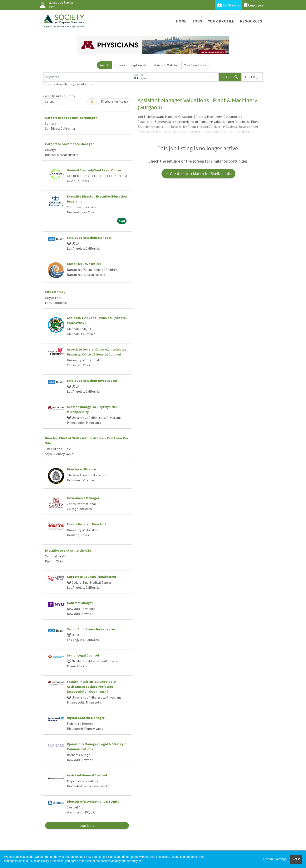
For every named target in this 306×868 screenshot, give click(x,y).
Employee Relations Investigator (92, 381)
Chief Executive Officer (84, 264)
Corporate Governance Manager (69, 144)
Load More (87, 826)
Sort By (50, 102)
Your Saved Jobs (195, 65)
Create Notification (115, 102)
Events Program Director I (87, 524)
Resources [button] (251, 21)
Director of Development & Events (93, 801)
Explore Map (140, 65)
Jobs (197, 21)
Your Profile (221, 21)
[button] (252, 77)
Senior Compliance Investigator (91, 629)
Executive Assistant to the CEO (68, 550)
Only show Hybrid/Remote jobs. (71, 84)
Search (104, 65)
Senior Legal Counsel (83, 655)
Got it (296, 859)
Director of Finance (81, 469)
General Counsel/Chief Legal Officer (94, 170)
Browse (120, 65)
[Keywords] (87, 77)
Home (181, 21)
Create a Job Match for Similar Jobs (198, 173)
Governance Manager (83, 498)
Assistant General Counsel (87, 775)
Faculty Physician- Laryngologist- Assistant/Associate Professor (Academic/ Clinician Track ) (92, 686)
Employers (254, 5)
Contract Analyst (80, 603)
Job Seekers (228, 5)
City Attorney (55, 292)
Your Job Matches (166, 65)
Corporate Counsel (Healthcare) (92, 577)
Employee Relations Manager (89, 238)
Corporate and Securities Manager (71, 118)
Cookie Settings (275, 859)
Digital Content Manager (86, 718)
